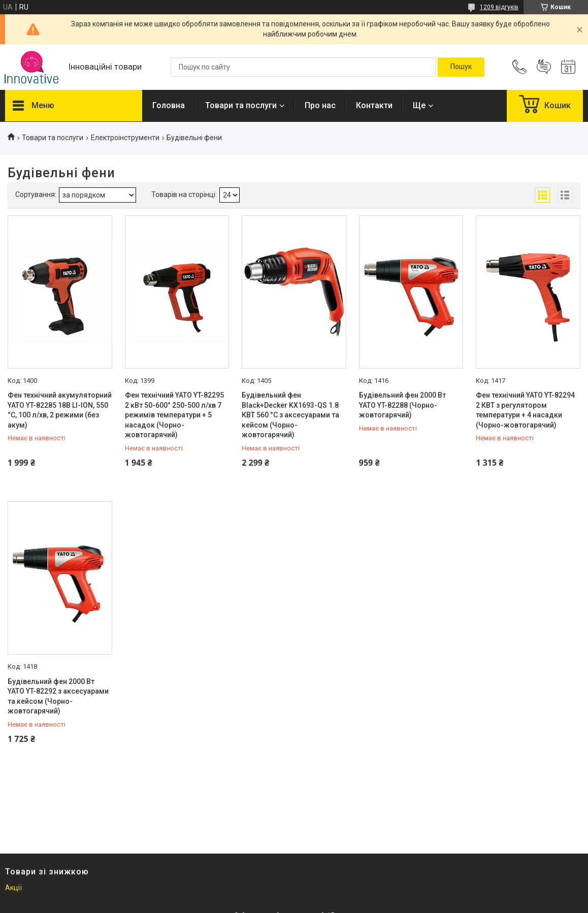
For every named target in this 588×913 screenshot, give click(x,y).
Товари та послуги (241, 105)
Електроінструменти (125, 138)
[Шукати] (461, 67)
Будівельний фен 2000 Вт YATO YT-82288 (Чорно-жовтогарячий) (402, 405)
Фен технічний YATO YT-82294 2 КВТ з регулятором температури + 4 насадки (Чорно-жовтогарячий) (525, 410)
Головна (169, 105)
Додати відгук (544, 67)
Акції (13, 888)
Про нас (320, 105)
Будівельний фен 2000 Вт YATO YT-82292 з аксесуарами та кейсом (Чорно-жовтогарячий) (58, 696)
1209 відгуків (499, 7)
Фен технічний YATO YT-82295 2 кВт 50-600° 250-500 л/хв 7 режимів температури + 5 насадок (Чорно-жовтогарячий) (174, 415)
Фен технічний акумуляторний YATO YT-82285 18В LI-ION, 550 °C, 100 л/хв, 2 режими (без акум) (60, 410)
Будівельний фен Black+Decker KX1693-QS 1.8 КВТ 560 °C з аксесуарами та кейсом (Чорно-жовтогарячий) (290, 415)
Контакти (374, 105)
